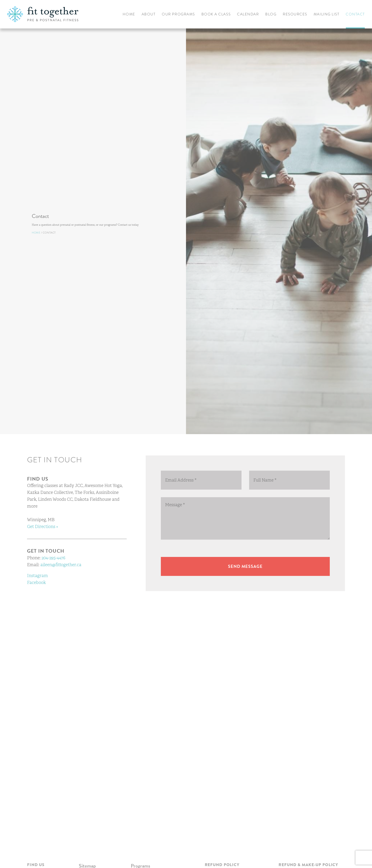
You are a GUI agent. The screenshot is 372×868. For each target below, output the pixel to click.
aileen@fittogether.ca (61, 565)
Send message (245, 566)
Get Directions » (43, 527)
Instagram (37, 576)
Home (25, 240)
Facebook (36, 583)
